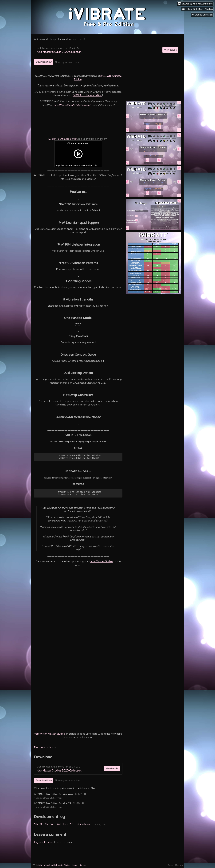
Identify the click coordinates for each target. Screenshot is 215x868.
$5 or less (179, 865)
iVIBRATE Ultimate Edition (88, 95)
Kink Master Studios (102, 563)
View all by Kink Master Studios (57, 865)
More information (45, 749)
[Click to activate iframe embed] (78, 154)
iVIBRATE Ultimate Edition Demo (72, 105)
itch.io (39, 865)
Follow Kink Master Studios (50, 736)
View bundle (170, 50)
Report (75, 865)
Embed (83, 865)
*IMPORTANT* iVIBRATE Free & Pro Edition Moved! (63, 826)
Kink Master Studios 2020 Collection (59, 52)
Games (170, 865)
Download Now (44, 62)
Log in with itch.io (44, 844)
